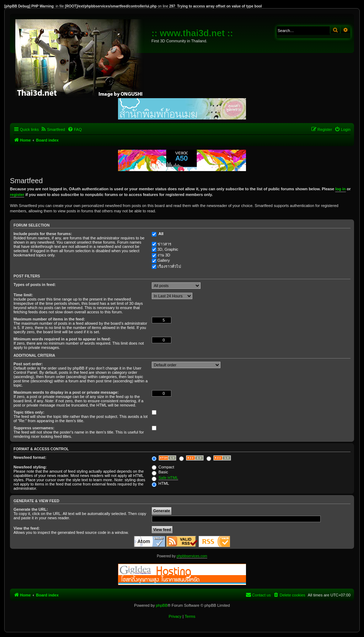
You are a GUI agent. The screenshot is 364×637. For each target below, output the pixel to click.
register (17, 195)
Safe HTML (168, 478)
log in (340, 189)
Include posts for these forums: (43, 234)
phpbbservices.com (192, 556)
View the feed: (27, 528)
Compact (163, 467)
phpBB (162, 605)
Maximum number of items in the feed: (49, 319)
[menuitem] (53, 129)
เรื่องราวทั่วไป (169, 266)
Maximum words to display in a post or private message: (66, 392)
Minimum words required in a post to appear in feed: (62, 339)
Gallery (164, 260)
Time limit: (23, 295)
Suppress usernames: (34, 428)
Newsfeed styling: (30, 467)
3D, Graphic (168, 249)
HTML (160, 483)
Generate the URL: (31, 509)
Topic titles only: (29, 412)
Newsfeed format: (30, 457)
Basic (160, 472)
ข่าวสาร (164, 244)
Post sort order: (28, 364)
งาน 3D (164, 255)
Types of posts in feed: (35, 285)
